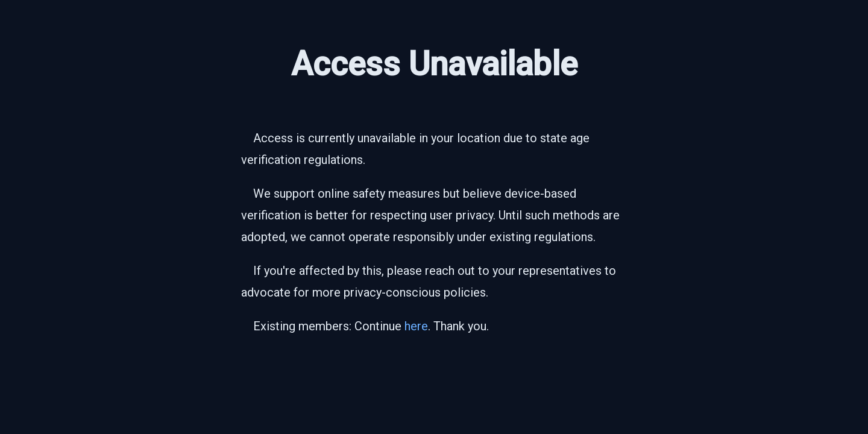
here (416, 326)
